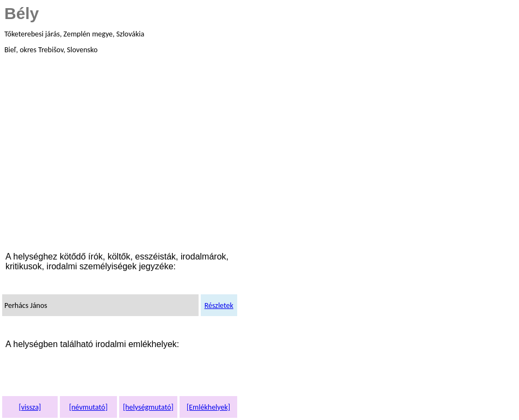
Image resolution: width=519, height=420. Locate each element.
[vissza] (30, 407)
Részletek (219, 305)
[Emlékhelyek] (208, 407)
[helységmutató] (148, 407)
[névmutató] (88, 407)
